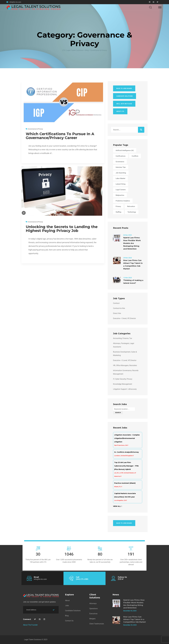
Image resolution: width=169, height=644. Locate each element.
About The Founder (30, 625)
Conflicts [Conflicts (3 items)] (135, 156)
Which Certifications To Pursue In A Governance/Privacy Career (60, 136)
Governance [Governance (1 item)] (120, 162)
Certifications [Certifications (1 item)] (121, 156)
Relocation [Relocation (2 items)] (131, 206)
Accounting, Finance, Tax (123, 338)
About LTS (120, 111)
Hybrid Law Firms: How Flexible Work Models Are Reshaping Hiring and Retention (132, 243)
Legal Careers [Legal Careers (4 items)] (121, 190)
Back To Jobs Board (124, 88)
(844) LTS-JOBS (82, 579)
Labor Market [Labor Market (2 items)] (120, 178)
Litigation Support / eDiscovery (125, 389)
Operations (93, 609)
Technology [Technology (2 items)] (132, 212)
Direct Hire (117, 313)
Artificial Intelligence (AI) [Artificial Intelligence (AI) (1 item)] (125, 150)
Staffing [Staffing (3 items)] (118, 212)
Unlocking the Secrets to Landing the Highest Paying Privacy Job (62, 229)
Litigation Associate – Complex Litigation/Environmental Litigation (127, 438)
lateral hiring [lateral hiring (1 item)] (121, 184)
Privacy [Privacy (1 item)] (118, 206)
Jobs (67, 606)
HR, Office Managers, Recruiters (125, 365)
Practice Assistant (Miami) (125, 483)
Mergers (92, 619)
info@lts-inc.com (15, 2)
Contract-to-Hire (119, 308)
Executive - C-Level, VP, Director (125, 360)
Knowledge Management (123, 384)
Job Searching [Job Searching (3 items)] (121, 173)
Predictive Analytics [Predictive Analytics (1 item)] (123, 201)
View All (117, 506)
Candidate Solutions (125, 96)
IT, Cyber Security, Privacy (123, 379)
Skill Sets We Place (124, 104)
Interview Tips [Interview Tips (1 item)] (121, 167)
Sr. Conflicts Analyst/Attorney (126, 452)
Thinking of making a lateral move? (133, 282)
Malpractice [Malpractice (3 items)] (120, 195)
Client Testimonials (97, 624)
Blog (67, 616)
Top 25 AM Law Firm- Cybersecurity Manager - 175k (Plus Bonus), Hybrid (126, 466)
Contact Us (69, 621)
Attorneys (93, 603)
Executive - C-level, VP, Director (124, 318)
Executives (93, 614)
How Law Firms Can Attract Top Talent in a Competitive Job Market (133, 265)
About (67, 600)
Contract (116, 303)
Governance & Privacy (35, 129)
